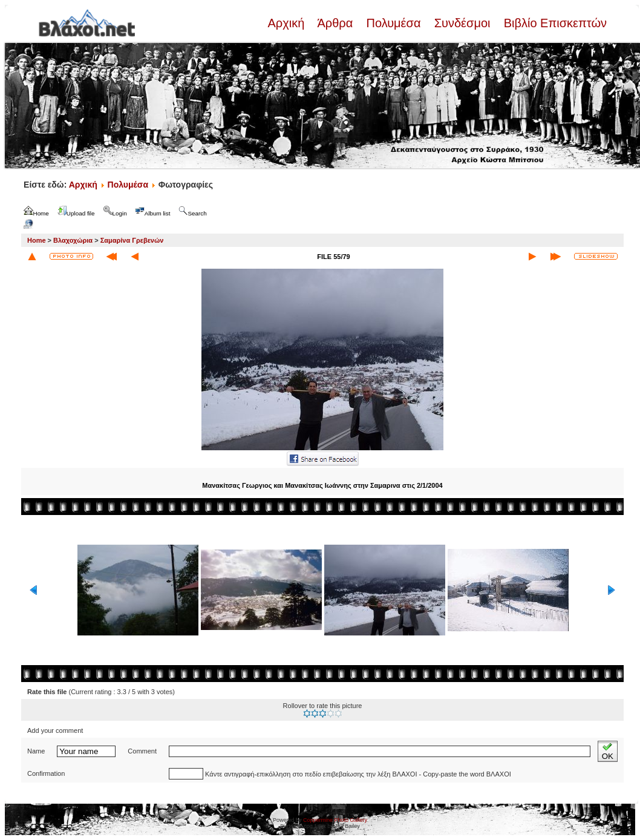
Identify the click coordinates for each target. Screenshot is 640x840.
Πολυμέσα (393, 23)
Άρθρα (335, 23)
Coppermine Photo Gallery (335, 820)
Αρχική (287, 23)
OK (608, 751)
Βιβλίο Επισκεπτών (553, 23)
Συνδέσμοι (462, 23)
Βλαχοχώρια (73, 240)
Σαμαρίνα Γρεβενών (132, 240)
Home (37, 240)
